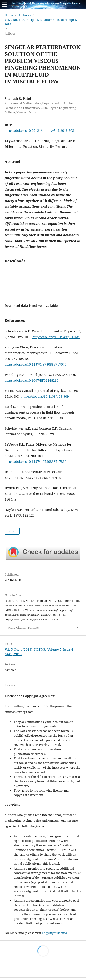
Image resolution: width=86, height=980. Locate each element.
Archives (25, 15)
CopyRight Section (55, 933)
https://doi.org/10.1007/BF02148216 (32, 380)
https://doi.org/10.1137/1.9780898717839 (36, 462)
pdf (14, 531)
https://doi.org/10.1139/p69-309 (45, 396)
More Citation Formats (24, 627)
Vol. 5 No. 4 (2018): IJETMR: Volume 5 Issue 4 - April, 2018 (41, 22)
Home (9, 15)
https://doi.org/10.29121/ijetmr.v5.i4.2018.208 (39, 131)
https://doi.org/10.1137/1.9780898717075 (36, 364)
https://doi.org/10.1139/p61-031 (56, 337)
